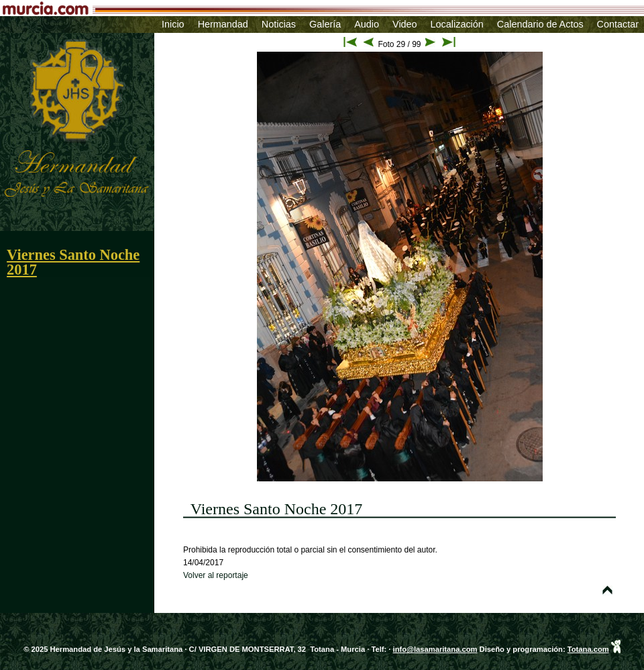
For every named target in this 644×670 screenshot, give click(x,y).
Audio (367, 24)
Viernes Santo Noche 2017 (73, 262)
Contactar (618, 24)
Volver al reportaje (216, 575)
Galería (325, 24)
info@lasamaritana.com (435, 649)
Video (405, 24)
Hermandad (223, 24)
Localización (457, 24)
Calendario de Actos (540, 24)
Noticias (279, 24)
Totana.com (588, 649)
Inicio (173, 24)
